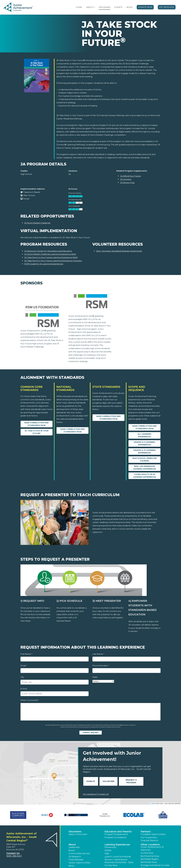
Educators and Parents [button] (118, 832)
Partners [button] (146, 832)
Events (118, 7)
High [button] (107, 853)
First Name (26, 654)
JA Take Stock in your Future (37, 432)
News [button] (71, 866)
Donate (91, 781)
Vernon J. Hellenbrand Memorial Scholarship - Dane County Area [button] (119, 862)
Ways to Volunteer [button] (78, 834)
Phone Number (101, 666)
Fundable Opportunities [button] (153, 834)
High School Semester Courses (144, 460)
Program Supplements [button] (116, 834)
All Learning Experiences (144, 435)
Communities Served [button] (79, 853)
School (24, 689)
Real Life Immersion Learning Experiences (145, 468)
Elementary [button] (111, 847)
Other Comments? (29, 700)
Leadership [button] (74, 847)
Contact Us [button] (13, 853)
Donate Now (145, 7)
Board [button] (72, 850)
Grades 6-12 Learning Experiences (145, 451)
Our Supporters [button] (149, 837)
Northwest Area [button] (149, 862)
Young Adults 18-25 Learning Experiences (145, 476)
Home (79, 7)
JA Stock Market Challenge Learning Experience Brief (50, 254)
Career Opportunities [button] (79, 863)
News (130, 7)
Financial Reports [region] (149, 840)
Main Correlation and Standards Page (37, 424)
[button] (94, 7)
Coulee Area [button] (147, 853)
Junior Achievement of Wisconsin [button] (152, 848)
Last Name (98, 654)
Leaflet (153, 803)
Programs (105, 7)
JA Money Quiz (127, 183)
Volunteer (108, 781)
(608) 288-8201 (14, 856)
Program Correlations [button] (115, 837)
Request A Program (131, 781)
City (22, 677)
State (95, 677)
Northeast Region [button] (150, 859)
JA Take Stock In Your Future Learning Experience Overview (53, 261)
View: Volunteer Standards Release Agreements (119, 251)
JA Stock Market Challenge (37, 223)
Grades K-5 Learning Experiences (144, 443)
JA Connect (126, 179)
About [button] (72, 845)
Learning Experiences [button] (117, 845)
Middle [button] (108, 850)
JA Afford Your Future (131, 176)
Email (24, 666)
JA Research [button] (75, 857)
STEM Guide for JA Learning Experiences (44, 264)
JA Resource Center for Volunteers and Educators (48, 251)
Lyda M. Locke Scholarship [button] (118, 857)
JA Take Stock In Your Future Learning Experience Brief (51, 257)
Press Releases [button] (76, 860)
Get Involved (167, 7)
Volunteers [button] (75, 832)
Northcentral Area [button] (150, 856)
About (90, 7)
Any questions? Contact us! (96, 794)
